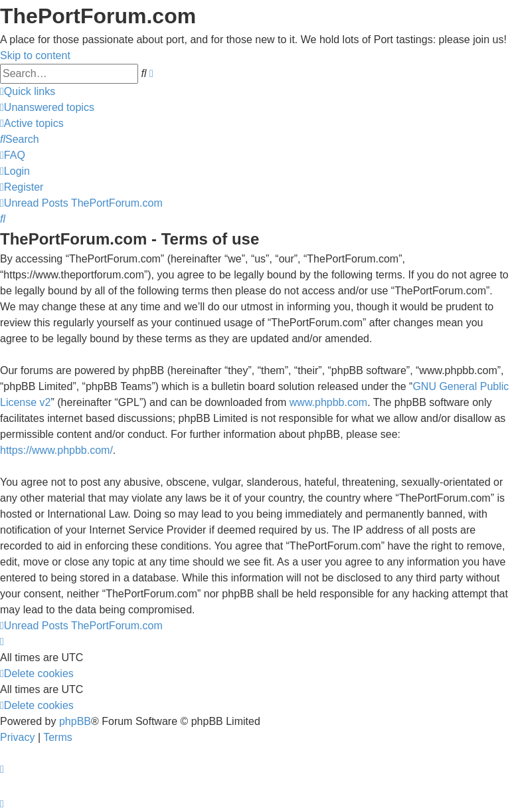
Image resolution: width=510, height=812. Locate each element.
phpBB (75, 721)
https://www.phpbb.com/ (56, 450)
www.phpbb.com (328, 402)
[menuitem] (47, 107)
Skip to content (35, 55)
